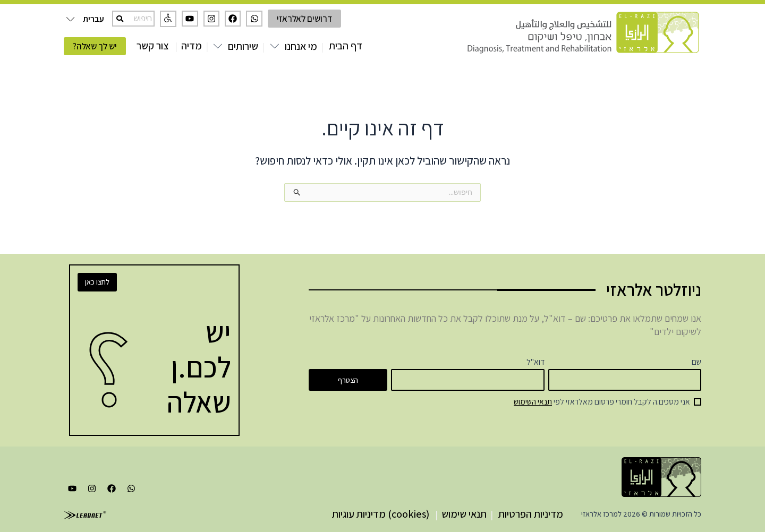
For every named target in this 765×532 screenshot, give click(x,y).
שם (696, 362)
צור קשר (153, 46)
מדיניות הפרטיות (531, 514)
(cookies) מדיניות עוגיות (381, 514)
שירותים (243, 46)
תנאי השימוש (533, 401)
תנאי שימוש (464, 514)
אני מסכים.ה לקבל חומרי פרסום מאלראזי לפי (602, 401)
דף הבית (346, 46)
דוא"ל (535, 362)
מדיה (192, 46)
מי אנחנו (301, 46)
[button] (168, 19)
